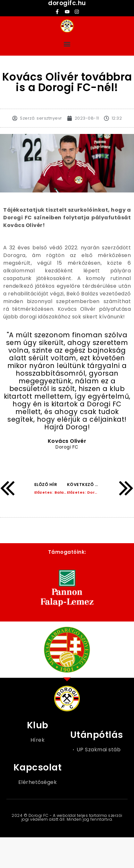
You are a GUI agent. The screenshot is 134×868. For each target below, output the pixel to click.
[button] (67, 44)
